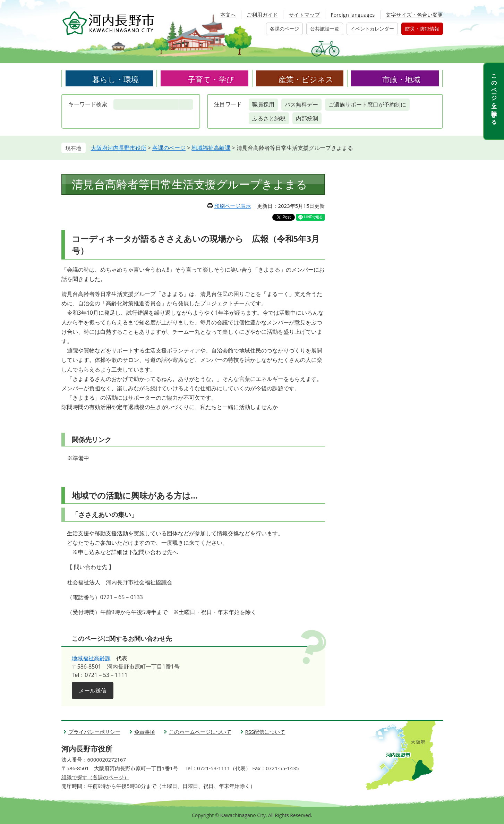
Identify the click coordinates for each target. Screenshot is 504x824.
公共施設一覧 (325, 29)
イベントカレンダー (372, 29)
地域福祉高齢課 (211, 148)
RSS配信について (265, 732)
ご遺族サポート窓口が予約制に (367, 104)
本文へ (228, 15)
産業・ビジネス (306, 79)
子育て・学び (211, 79)
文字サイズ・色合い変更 (414, 15)
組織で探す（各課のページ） (95, 777)
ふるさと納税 (269, 118)
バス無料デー (301, 104)
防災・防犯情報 (422, 29)
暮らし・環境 (116, 79)
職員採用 (263, 104)
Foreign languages (353, 15)
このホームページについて (200, 732)
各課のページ (284, 29)
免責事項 (145, 732)
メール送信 (93, 690)
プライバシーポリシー (94, 732)
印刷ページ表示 (233, 206)
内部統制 (307, 118)
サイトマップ (304, 15)
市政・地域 (401, 79)
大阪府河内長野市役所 (119, 148)
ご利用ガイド (262, 15)
